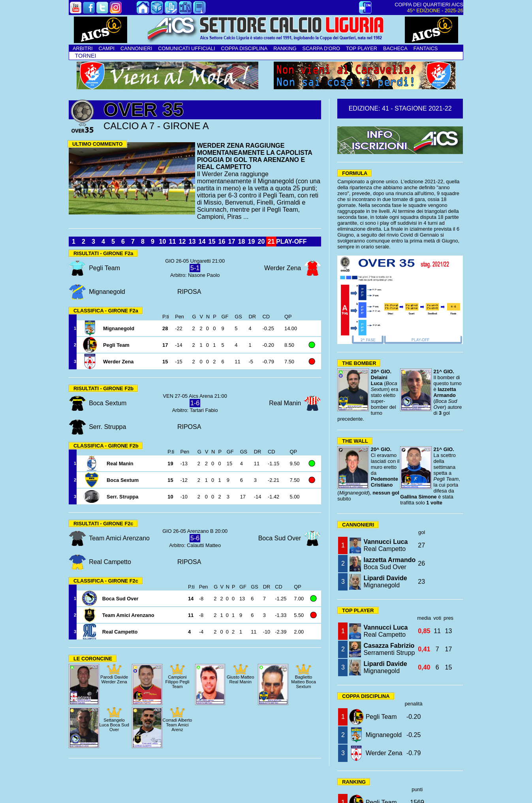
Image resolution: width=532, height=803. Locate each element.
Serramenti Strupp (389, 649)
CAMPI (106, 48)
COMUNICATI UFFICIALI (186, 48)
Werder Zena (384, 753)
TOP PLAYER (362, 48)
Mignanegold (385, 582)
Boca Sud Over (389, 563)
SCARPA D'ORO (321, 48)
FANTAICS (426, 48)
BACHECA (395, 48)
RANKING (285, 48)
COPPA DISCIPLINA (244, 48)
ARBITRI (83, 48)
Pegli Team (381, 717)
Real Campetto (385, 545)
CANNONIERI (136, 48)
